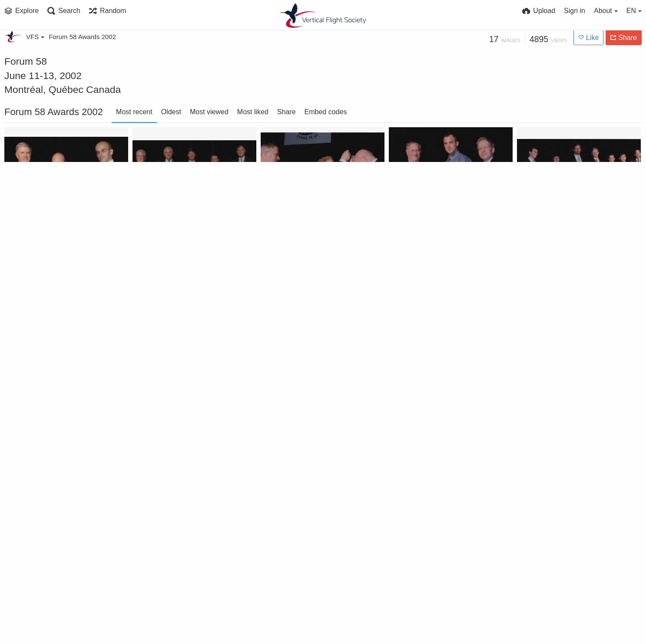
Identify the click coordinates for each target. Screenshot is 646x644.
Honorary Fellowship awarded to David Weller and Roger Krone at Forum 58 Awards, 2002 (567, 364)
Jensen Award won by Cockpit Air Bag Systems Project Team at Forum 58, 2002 (183, 364)
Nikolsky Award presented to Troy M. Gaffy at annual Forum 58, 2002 (311, 236)
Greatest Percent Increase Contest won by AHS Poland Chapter (183, 492)
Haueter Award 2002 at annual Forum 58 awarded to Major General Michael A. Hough (55, 492)
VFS (35, 37)
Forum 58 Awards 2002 (82, 37)
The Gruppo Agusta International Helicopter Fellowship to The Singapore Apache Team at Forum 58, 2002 (567, 236)
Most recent (134, 112)
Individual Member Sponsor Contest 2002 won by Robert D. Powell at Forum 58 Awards (311, 364)
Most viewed (209, 112)
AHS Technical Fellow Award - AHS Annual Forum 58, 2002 (567, 492)
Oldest (171, 112)
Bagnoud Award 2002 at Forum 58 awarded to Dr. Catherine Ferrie (55, 620)
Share (287, 112)
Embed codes (326, 112)
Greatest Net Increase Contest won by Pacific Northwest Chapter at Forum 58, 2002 (311, 492)
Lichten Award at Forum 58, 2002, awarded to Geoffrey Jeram (439, 236)
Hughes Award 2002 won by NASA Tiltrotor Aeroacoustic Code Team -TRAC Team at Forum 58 (439, 364)
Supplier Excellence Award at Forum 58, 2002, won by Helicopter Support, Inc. (55, 236)
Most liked (253, 112)
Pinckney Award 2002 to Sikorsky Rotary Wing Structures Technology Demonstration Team (183, 236)
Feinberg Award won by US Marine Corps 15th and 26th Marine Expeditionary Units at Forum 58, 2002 (439, 492)
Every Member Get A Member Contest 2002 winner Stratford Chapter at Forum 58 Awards (183, 620)
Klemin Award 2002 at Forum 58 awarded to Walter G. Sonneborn (55, 364)
